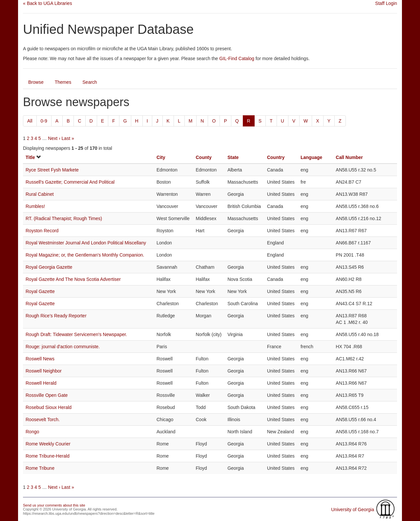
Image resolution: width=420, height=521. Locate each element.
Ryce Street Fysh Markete (52, 170)
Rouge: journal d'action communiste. (63, 347)
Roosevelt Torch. (43, 419)
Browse (36, 82)
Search (90, 82)
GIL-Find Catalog (237, 58)
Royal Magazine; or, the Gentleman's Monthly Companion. (85, 255)
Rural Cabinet (40, 194)
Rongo (32, 432)
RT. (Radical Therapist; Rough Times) (64, 218)
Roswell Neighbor (44, 371)
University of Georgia (353, 510)
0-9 (44, 121)
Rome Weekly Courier (48, 444)
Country (276, 157)
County (203, 157)
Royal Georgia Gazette (49, 267)
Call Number (349, 157)
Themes (63, 82)
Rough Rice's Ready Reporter (56, 316)
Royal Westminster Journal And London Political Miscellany (86, 243)
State (233, 157)
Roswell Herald (41, 383)
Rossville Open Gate (47, 395)
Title (30, 157)
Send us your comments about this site (54, 505)
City (161, 157)
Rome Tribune (40, 468)
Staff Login (386, 3)
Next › (54, 138)
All (30, 121)
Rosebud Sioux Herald (49, 407)
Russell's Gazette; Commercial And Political (70, 182)
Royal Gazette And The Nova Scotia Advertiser (73, 279)
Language (311, 157)
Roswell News (40, 359)
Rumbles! (35, 206)
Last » (68, 138)
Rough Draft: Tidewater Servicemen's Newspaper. (76, 334)
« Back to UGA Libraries (47, 3)
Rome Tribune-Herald (48, 456)
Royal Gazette (40, 291)
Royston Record (42, 231)
